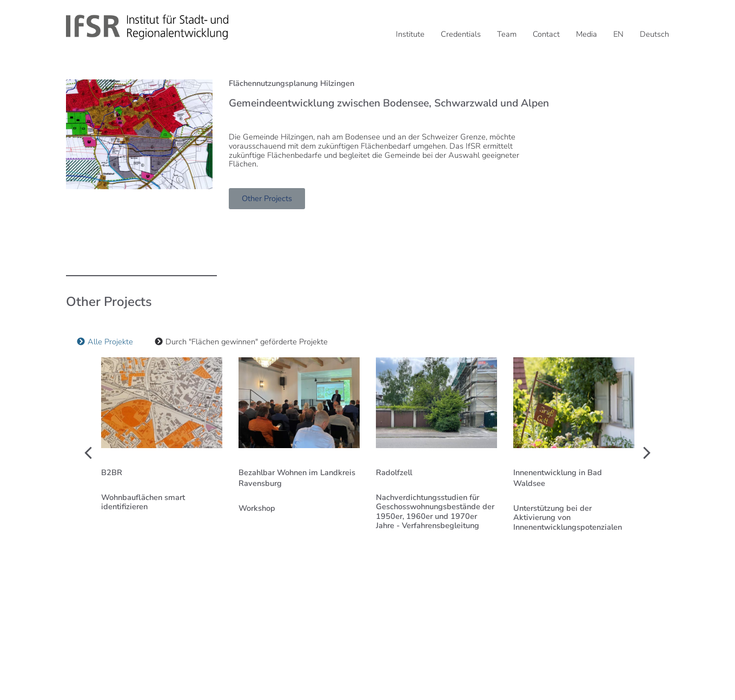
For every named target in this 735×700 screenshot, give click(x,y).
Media (587, 34)
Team (507, 34)
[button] (88, 453)
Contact (546, 34)
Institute (410, 34)
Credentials (461, 34)
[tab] (105, 342)
